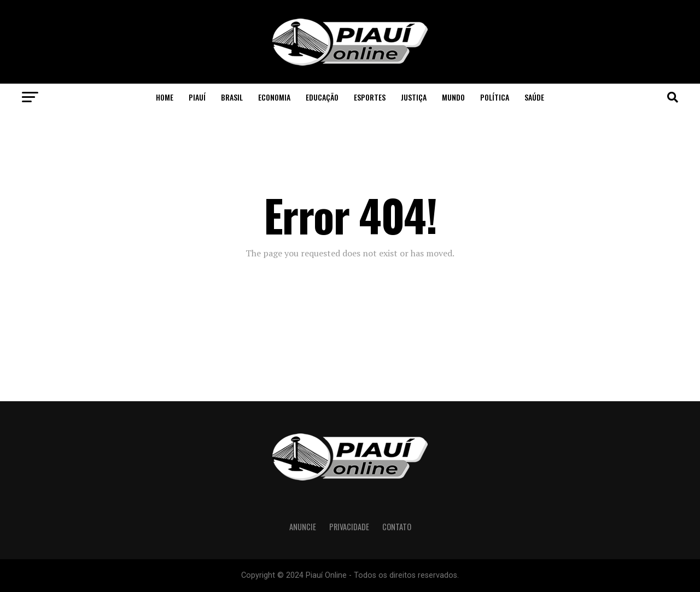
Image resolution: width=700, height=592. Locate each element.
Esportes (370, 97)
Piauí (197, 97)
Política (495, 97)
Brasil (232, 97)
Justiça (414, 97)
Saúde (534, 97)
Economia (274, 97)
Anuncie (303, 527)
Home (165, 97)
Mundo (453, 97)
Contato (397, 527)
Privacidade (349, 527)
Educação (322, 97)
